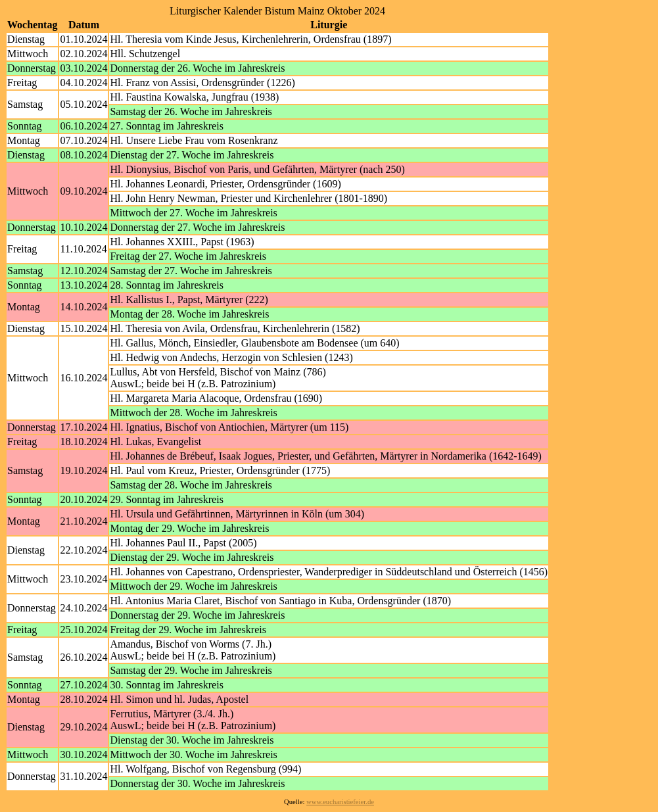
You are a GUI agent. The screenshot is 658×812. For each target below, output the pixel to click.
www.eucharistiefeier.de (340, 802)
